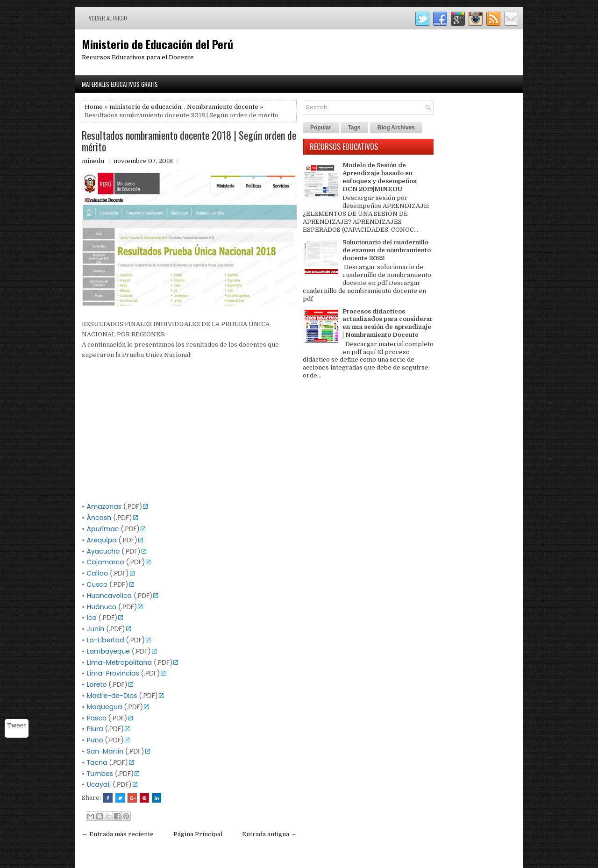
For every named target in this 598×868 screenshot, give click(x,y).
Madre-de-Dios (112, 696)
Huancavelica (109, 596)
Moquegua (105, 707)
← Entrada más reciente (118, 834)
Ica (92, 618)
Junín (96, 629)
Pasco (97, 718)
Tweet (17, 725)
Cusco (97, 584)
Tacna (97, 762)
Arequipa (102, 540)
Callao (98, 573)
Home (94, 107)
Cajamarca (106, 562)
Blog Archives (396, 128)
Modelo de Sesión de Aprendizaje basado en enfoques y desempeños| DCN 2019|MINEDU (380, 177)
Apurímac (103, 529)
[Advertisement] (189, 436)
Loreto (97, 684)
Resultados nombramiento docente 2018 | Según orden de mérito (189, 141)
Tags (354, 128)
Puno (95, 740)
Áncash (99, 518)
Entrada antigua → (269, 834)
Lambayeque (109, 651)
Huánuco (102, 607)
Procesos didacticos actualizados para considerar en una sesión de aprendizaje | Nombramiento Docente (388, 323)
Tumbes (100, 774)
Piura (95, 729)
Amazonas (104, 506)
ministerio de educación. (146, 107)
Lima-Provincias (113, 673)
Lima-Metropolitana (119, 662)
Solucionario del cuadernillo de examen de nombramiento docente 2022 (387, 250)
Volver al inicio (108, 18)
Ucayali (99, 784)
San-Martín (105, 751)
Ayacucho (103, 551)
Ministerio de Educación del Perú (157, 44)
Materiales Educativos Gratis (120, 84)
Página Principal (198, 834)
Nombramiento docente (223, 107)
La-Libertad (106, 640)
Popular (321, 128)
